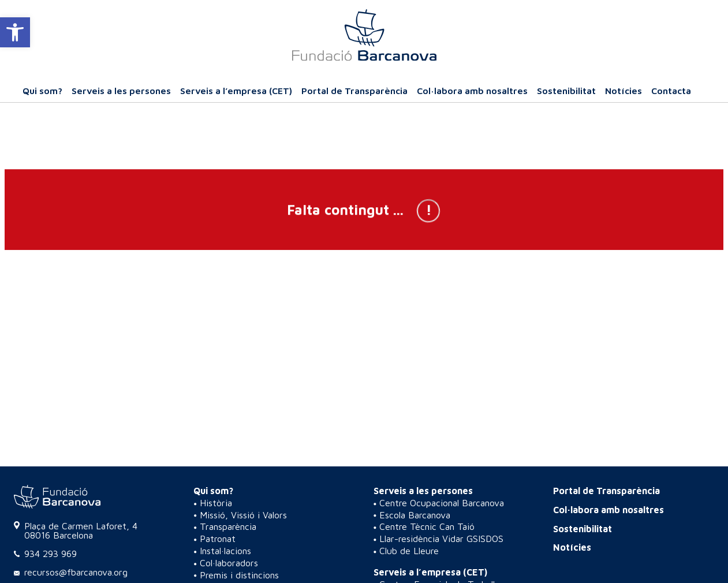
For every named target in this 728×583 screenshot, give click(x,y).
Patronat (218, 539)
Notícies (624, 91)
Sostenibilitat (566, 91)
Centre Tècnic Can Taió (427, 526)
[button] (15, 32)
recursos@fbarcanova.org (76, 572)
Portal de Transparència (354, 91)
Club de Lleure (409, 551)
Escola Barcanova (415, 515)
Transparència (228, 526)
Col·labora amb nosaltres (472, 91)
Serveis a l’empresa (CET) (236, 91)
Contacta (671, 91)
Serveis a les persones (121, 91)
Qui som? (42, 91)
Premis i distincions (239, 575)
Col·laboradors (229, 563)
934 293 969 (51, 554)
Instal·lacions (225, 551)
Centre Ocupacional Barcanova (442, 503)
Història (216, 503)
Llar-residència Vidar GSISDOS (441, 539)
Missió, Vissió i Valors (243, 515)
